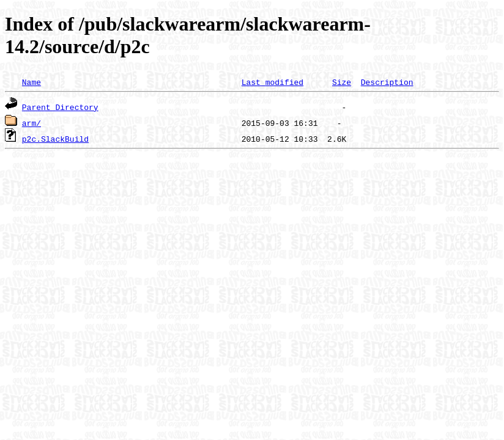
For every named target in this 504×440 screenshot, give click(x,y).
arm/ (31, 123)
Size (342, 82)
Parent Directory (60, 107)
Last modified (272, 82)
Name (31, 82)
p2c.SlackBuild (55, 139)
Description (387, 82)
